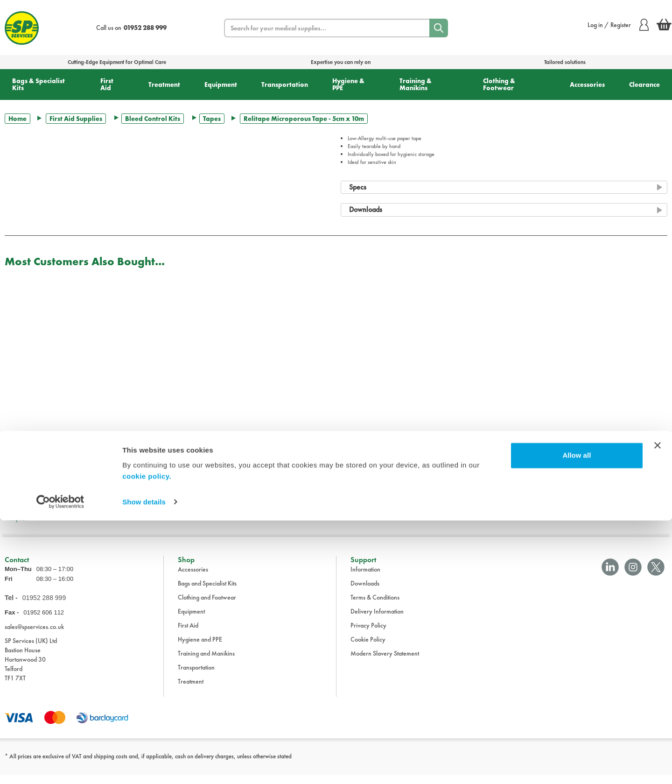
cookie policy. (147, 740)
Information (365, 578)
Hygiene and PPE (200, 648)
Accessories (587, 85)
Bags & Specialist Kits (38, 84)
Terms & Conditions (375, 606)
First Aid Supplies (76, 119)
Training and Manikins (206, 662)
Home (17, 119)
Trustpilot (16, 519)
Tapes (212, 119)
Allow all (577, 719)
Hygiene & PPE (348, 84)
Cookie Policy (368, 648)
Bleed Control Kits (153, 119)
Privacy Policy (368, 634)
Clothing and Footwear (207, 606)
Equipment (221, 85)
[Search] (439, 28)
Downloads (365, 592)
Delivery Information (377, 620)
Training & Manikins (416, 84)
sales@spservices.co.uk (34, 636)
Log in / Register (618, 25)
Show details (144, 766)
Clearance (644, 85)
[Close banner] (658, 709)
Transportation (285, 85)
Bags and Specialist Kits (207, 592)
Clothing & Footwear (499, 84)
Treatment (164, 85)
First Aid (107, 84)
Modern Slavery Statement (385, 662)
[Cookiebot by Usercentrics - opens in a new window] (60, 766)
